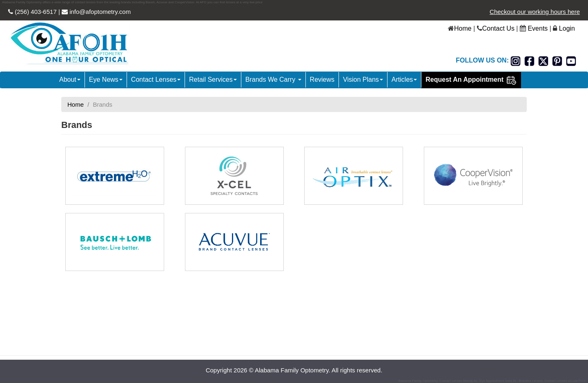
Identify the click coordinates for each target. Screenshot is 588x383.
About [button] (70, 80)
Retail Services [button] (213, 80)
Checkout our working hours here (535, 12)
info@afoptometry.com (99, 12)
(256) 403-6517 (35, 12)
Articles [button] (404, 80)
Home (463, 28)
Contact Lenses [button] (156, 80)
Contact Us (498, 28)
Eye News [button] (106, 80)
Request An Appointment (471, 80)
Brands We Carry (273, 80)
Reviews (322, 80)
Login (567, 28)
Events (538, 28)
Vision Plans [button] (363, 80)
